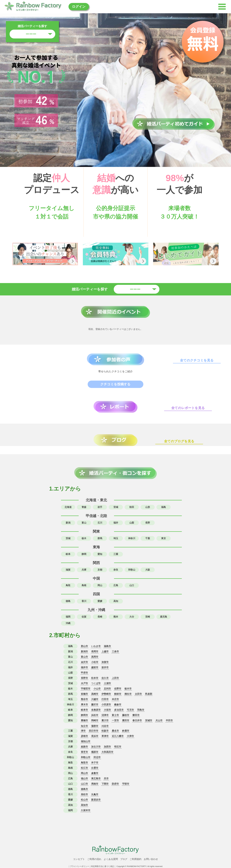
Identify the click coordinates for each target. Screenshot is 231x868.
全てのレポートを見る (188, 408)
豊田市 (126, 721)
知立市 (84, 726)
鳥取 (68, 585)
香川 (84, 601)
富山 (84, 523)
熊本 (116, 617)
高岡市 (95, 657)
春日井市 (137, 721)
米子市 (95, 763)
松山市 (84, 800)
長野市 (84, 678)
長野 (148, 523)
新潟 (68, 523)
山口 (132, 585)
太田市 (138, 694)
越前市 (95, 668)
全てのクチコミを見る (197, 360)
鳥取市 (84, 763)
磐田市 (136, 715)
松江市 (84, 768)
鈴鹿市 (126, 731)
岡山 (100, 585)
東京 (164, 538)
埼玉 (116, 538)
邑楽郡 (149, 694)
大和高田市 (107, 752)
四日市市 (94, 731)
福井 (116, 523)
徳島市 (84, 789)
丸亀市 (95, 795)
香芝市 (84, 752)
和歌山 (132, 570)
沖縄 (68, 623)
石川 (100, 523)
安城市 (149, 721)
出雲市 (95, 768)
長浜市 (95, 736)
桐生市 (128, 694)
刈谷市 (105, 726)
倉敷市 (95, 773)
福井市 (84, 668)
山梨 (132, 523)
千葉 (148, 538)
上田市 (115, 678)
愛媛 (100, 601)
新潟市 (84, 652)
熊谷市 (84, 699)
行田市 (105, 699)
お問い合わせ (151, 859)
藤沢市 (95, 705)
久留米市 (86, 810)
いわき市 (96, 646)
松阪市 (105, 731)
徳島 (68, 601)
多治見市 (119, 710)
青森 (84, 507)
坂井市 (105, 668)
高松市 (84, 795)
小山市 (97, 689)
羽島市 (141, 710)
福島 (164, 507)
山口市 (84, 784)
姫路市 (84, 747)
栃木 (84, 538)
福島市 (107, 646)
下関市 (105, 784)
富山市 (84, 657)
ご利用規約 (136, 859)
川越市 (95, 699)
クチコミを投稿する (116, 384)
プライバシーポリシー (80, 866)
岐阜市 (84, 710)
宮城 (116, 507)
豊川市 (105, 721)
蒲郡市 (95, 726)
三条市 (115, 652)
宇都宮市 (86, 689)
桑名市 (115, 731)
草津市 (105, 736)
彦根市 (84, 736)
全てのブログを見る (179, 441)
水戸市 (84, 683)
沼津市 (105, 715)
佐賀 (84, 617)
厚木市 (84, 705)
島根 (84, 585)
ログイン (80, 7)
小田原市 (106, 705)
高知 (116, 601)
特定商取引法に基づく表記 (103, 866)
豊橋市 (84, 721)
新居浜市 (96, 800)
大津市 (130, 736)
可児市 (130, 710)
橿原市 (95, 752)
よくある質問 (111, 859)
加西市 (107, 747)
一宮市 (115, 721)
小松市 (95, 662)
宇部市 (126, 784)
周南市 (95, 784)
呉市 (106, 779)
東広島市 (96, 779)
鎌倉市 (118, 705)
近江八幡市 (118, 736)
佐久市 (105, 678)
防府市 (115, 784)
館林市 (118, 694)
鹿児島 (164, 617)
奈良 (116, 570)
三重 (116, 554)
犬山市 (159, 721)
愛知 (100, 554)
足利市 (107, 689)
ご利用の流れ (94, 859)
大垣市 (107, 710)
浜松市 (95, 715)
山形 (148, 507)
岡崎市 (95, 721)
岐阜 (68, 554)
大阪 (148, 570)
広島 (116, 585)
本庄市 (115, 699)
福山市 (84, 779)
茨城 (68, 538)
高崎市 (95, 694)
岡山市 (84, 773)
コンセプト (79, 859)
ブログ (124, 859)
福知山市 (86, 742)
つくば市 (96, 683)
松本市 (95, 678)
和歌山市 (86, 757)
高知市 (84, 805)
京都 (100, 570)
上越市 (105, 652)
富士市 (115, 715)
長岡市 (95, 652)
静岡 (84, 554)
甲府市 (84, 673)
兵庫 (84, 570)
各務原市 (96, 710)
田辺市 (97, 757)
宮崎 (148, 617)
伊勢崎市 (106, 694)
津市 (83, 731)
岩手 (100, 507)
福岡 (68, 617)
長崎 (100, 617)
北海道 (68, 507)
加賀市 (105, 662)
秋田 (132, 507)
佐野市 (118, 689)
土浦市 (107, 683)
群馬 (100, 538)
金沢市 (84, 662)
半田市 (169, 721)
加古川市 (96, 747)
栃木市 (128, 689)
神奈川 (132, 538)
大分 (132, 617)
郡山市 (84, 646)
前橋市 (84, 694)
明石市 (118, 747)
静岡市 (84, 715)
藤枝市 (126, 715)
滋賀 (68, 570)
